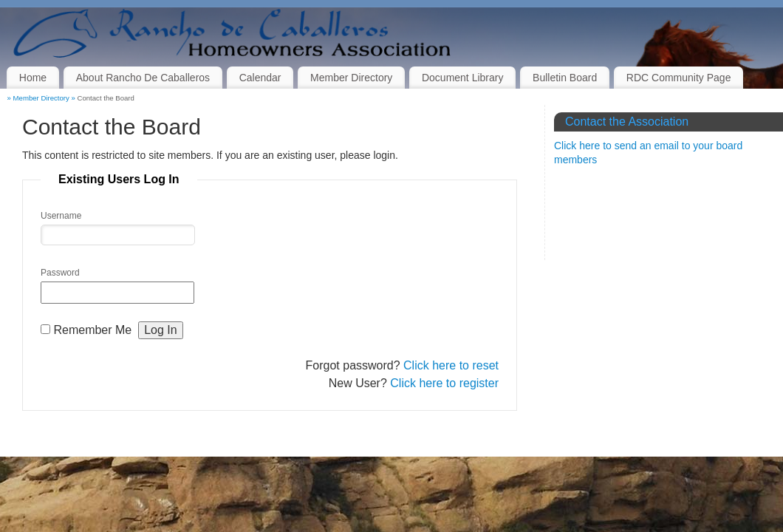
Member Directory (351, 78)
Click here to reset (451, 365)
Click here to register (444, 383)
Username (61, 216)
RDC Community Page (679, 78)
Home (33, 78)
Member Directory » (45, 98)
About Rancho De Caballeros (143, 78)
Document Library (463, 78)
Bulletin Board (565, 78)
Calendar (260, 78)
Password (60, 273)
